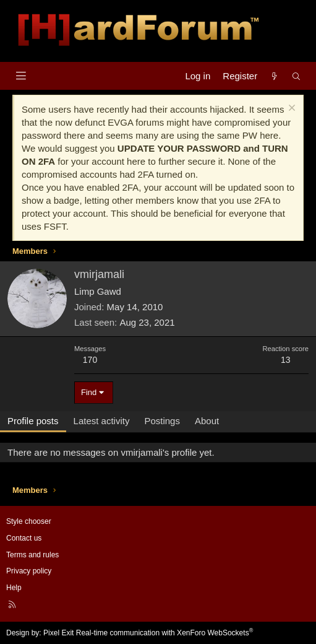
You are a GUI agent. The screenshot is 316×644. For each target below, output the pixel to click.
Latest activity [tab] (102, 421)
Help (14, 588)
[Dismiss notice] (290, 109)
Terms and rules (32, 555)
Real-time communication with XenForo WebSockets (165, 633)
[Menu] (21, 76)
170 (90, 360)
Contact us (24, 538)
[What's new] (274, 76)
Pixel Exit (58, 633)
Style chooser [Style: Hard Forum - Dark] (29, 521)
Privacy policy (29, 571)
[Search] (297, 76)
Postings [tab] (162, 421)
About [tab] (207, 421)
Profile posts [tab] (33, 421)
